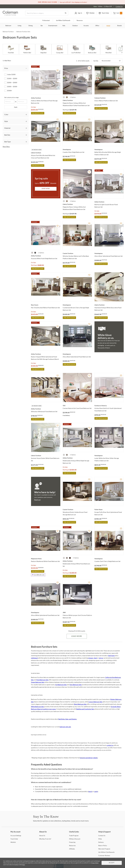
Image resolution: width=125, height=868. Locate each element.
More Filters (6, 147)
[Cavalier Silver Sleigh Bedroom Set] (77, 149)
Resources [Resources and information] (80, 21)
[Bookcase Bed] (92, 49)
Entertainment (53, 26)
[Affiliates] (72, 849)
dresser (91, 658)
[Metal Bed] (108, 49)
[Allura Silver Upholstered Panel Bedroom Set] (109, 253)
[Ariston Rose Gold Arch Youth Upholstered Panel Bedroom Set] (109, 406)
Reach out (37, 500)
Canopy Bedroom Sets (95, 702)
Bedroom (8, 26)
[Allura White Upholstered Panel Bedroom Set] (46, 612)
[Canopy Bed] (60, 49)
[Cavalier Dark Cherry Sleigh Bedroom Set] (109, 559)
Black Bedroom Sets (80, 704)
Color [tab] (6, 114)
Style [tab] (6, 121)
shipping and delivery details (89, 758)
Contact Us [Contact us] (119, 6)
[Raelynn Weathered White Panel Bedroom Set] (46, 559)
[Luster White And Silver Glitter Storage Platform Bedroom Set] (109, 456)
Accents (86, 26)
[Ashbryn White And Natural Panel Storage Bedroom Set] (46, 98)
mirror (101, 658)
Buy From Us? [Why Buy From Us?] (45, 839)
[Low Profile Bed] (76, 49)
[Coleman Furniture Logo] (10, 15)
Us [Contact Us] (102, 836)
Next (121, 49)
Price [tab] (6, 68)
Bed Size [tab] (7, 135)
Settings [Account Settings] (16, 836)
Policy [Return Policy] (103, 845)
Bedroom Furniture (8, 32)
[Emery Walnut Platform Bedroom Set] (109, 98)
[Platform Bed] (27, 49)
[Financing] (72, 842)
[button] (78, 13)
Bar (42, 26)
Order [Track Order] (14, 839)
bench (90, 791)
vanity (96, 791)
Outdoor (75, 26)
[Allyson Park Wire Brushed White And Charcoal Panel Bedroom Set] (46, 153)
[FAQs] (100, 839)
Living (19, 26)
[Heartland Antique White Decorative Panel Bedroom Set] (109, 305)
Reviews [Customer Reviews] (104, 855)
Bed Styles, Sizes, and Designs (68, 719)
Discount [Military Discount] (75, 839)
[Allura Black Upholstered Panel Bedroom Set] (77, 354)
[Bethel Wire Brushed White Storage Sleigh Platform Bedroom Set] (109, 149)
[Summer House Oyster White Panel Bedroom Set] (46, 456)
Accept (112, 863)
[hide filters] (8, 61)
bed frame (111, 656)
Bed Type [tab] (8, 142)
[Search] (47, 13)
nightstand (34, 658)
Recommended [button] (106, 61)
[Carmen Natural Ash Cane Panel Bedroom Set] (77, 406)
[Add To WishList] (58, 70)
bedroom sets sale (65, 727)
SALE (108, 26)
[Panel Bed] (11, 49)
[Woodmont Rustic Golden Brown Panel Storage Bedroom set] (77, 510)
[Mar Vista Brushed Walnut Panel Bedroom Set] (46, 305)
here (24, 865)
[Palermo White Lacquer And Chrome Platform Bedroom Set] (77, 612)
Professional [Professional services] (46, 21)
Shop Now (46, 189)
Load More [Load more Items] (77, 636)
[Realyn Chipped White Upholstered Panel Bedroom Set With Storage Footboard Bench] (46, 354)
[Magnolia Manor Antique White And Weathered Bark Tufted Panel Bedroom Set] (77, 100)
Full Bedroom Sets (61, 685)
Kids (64, 26)
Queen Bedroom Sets (38, 682)
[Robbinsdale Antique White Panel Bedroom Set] (77, 561)
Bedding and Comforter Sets (85, 709)
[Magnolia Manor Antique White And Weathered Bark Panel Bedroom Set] (77, 204)
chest (95, 658)
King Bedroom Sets (42, 680)
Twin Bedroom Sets (76, 685)
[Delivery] (101, 842)
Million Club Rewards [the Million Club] (63, 21)
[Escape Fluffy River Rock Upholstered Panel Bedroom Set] (109, 510)
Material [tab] (7, 128)
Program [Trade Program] (74, 836)
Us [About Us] (42, 836)
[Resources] (72, 845)
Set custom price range (11, 97)
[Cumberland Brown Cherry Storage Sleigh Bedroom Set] (77, 305)
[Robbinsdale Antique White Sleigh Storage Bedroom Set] (77, 458)
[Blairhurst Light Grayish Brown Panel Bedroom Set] (109, 202)
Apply (16, 107)
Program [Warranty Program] (104, 849)
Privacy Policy (95, 863)
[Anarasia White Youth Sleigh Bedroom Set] (46, 256)
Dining (31, 26)
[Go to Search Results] (66, 13)
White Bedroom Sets (37, 707)
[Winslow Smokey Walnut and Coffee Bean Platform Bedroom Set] (77, 253)
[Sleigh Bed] (43, 49)
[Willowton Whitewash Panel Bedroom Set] (46, 409)
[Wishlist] (13, 842)
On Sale (33, 107)
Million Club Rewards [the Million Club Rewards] (106, 852)
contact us (110, 745)
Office (97, 26)
